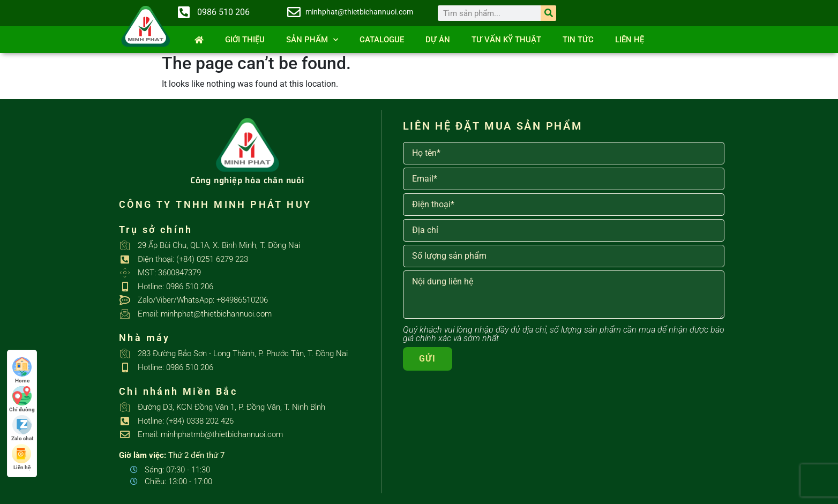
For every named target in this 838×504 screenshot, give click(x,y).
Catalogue (382, 40)
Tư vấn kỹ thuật (506, 40)
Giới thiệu (245, 40)
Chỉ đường (22, 399)
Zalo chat (22, 428)
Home (22, 370)
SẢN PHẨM (312, 40)
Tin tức (578, 40)
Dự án (438, 40)
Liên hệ (630, 40)
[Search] (548, 13)
